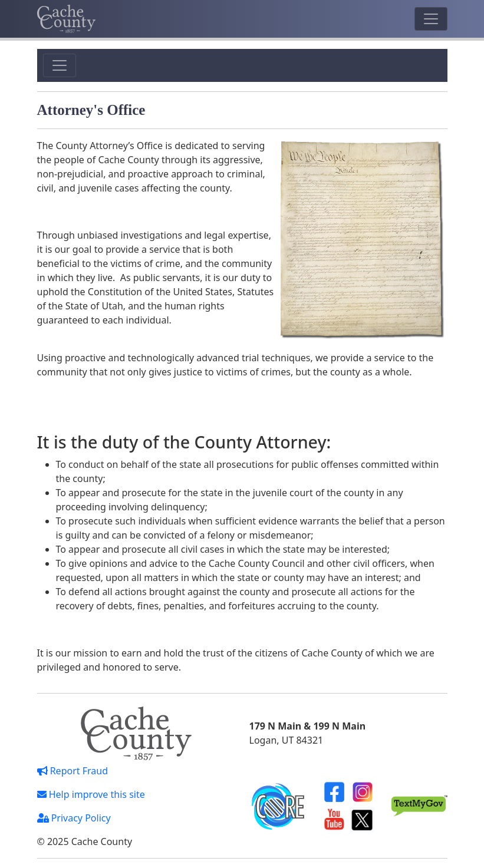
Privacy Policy (74, 818)
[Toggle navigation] (431, 19)
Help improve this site (91, 794)
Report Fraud (73, 771)
